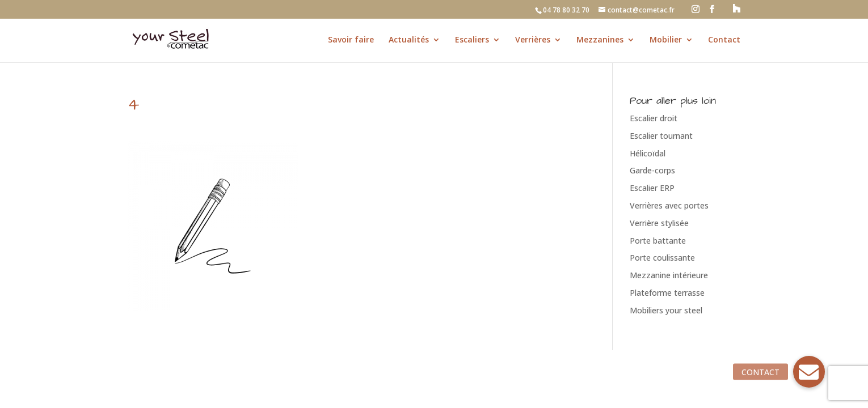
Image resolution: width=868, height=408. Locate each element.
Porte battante (658, 241)
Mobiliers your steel (666, 310)
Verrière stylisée (659, 223)
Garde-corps (652, 170)
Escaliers (472, 40)
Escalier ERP (652, 188)
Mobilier (666, 40)
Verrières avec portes (669, 205)
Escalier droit (654, 118)
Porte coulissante (662, 258)
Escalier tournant (661, 136)
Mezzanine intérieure (669, 275)
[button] (809, 372)
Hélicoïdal (648, 153)
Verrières (533, 40)
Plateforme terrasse (667, 293)
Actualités (409, 40)
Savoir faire (351, 40)
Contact (724, 40)
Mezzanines (600, 40)
